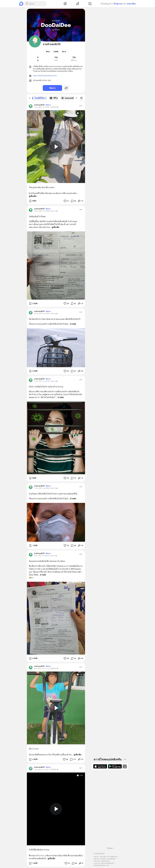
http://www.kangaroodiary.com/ (45, 75)
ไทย (108, 865)
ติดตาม (52, 88)
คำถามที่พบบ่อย (112, 857)
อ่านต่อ (73, 324)
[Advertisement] (110, 809)
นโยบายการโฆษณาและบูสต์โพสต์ (104, 859)
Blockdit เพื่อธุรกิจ (99, 865)
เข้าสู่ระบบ (118, 4)
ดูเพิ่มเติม (33, 196)
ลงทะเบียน (131, 4)
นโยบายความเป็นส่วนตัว (102, 861)
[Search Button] (27, 4)
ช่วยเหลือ (103, 857)
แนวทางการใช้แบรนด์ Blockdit (104, 863)
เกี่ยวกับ (96, 857)
